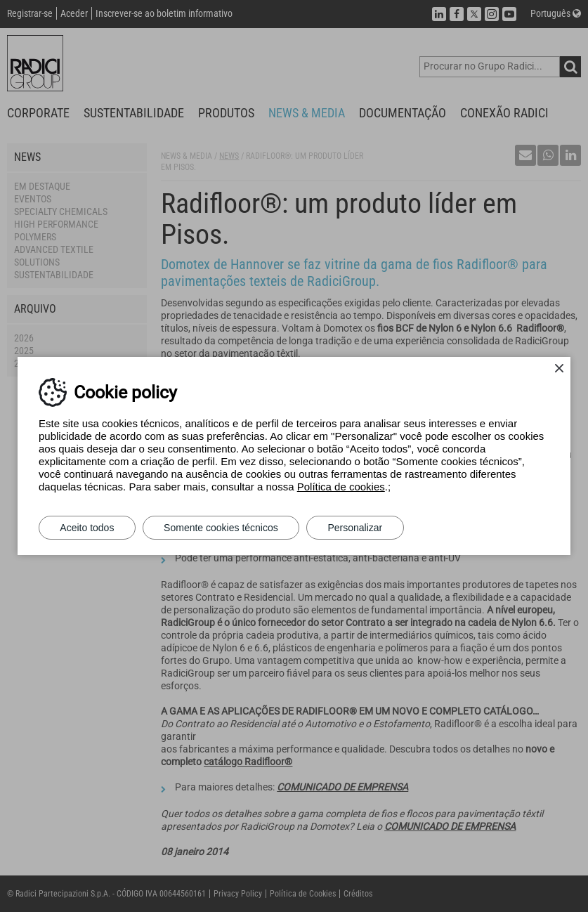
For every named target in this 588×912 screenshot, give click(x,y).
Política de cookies (341, 487)
